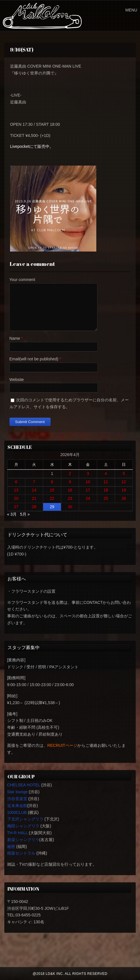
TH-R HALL (18, 833)
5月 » (25, 514)
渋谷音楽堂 (17, 799)
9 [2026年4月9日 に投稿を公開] (70, 482)
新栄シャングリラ (23, 840)
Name (15, 338)
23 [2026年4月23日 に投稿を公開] (70, 498)
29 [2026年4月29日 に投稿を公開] (52, 507)
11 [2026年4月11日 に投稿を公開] (106, 482)
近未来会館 (17, 806)
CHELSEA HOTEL (24, 785)
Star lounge (18, 792)
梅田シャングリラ (23, 826)
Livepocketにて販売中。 (32, 146)
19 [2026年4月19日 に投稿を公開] (124, 490)
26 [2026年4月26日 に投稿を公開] (124, 498)
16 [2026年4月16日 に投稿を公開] (70, 490)
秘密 (11, 847)
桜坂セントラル (21, 853)
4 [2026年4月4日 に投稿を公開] (106, 474)
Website (17, 380)
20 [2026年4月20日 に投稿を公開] (16, 498)
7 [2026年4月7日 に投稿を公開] (34, 482)
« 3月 (12, 514)
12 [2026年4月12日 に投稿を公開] (124, 482)
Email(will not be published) (34, 359)
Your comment (22, 280)
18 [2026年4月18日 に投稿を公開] (106, 490)
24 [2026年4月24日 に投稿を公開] (88, 498)
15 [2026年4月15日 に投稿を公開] (52, 490)
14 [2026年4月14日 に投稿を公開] (34, 490)
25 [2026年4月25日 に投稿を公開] (106, 498)
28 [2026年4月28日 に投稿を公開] (34, 507)
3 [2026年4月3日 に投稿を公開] (88, 474)
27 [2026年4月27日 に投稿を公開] (16, 507)
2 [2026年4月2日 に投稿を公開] (70, 474)
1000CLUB (17, 812)
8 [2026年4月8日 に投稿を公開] (52, 482)
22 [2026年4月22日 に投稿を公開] (52, 498)
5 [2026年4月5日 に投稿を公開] (124, 474)
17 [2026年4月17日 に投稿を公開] (88, 490)
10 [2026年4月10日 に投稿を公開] (88, 482)
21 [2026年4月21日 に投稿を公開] (34, 498)
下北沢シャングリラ (25, 819)
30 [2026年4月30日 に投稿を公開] (70, 507)
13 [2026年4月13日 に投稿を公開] (16, 490)
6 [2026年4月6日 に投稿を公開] (16, 482)
